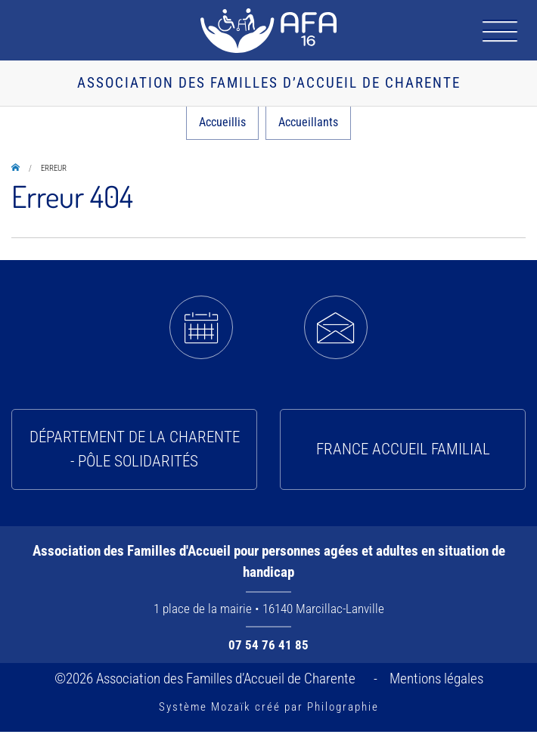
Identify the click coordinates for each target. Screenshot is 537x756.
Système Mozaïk (205, 707)
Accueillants (308, 122)
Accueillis (222, 122)
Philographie (343, 707)
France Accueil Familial (403, 449)
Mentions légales (436, 679)
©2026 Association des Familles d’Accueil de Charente (208, 679)
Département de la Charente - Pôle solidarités (135, 449)
